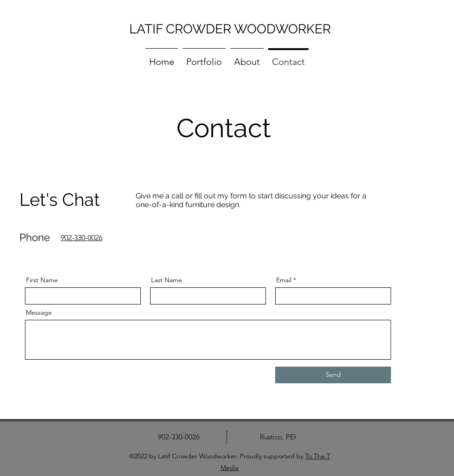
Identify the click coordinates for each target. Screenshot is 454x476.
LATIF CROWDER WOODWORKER (230, 29)
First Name (42, 280)
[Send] (333, 375)
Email (284, 280)
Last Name (167, 280)
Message (39, 312)
